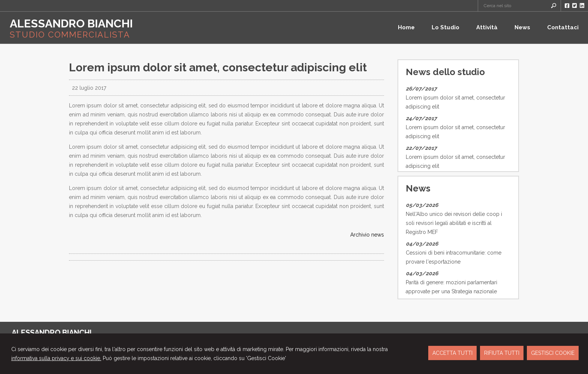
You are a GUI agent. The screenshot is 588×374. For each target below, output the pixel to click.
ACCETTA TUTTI (452, 353)
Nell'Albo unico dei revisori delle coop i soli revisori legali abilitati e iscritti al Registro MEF (454, 223)
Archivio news (367, 235)
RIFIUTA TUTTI (502, 353)
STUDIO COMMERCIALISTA (70, 35)
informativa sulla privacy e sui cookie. (56, 358)
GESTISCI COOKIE (553, 353)
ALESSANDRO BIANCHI (71, 23)
